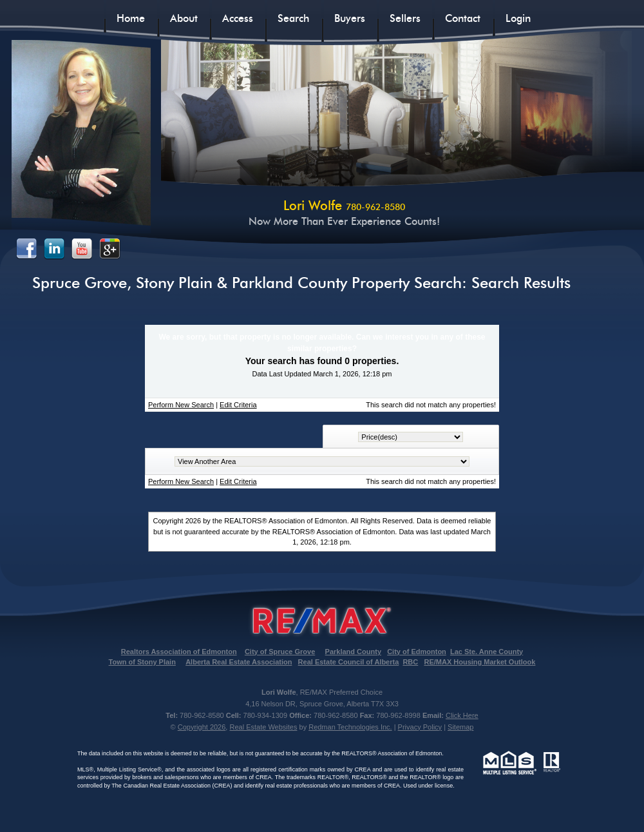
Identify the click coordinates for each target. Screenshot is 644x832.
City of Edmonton (417, 652)
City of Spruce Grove (280, 652)
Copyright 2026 (202, 727)
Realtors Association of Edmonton (179, 652)
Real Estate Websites (263, 727)
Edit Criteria (238, 405)
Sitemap (460, 727)
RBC (410, 662)
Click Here (462, 715)
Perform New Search (181, 405)
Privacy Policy (420, 727)
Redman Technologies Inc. (350, 727)
